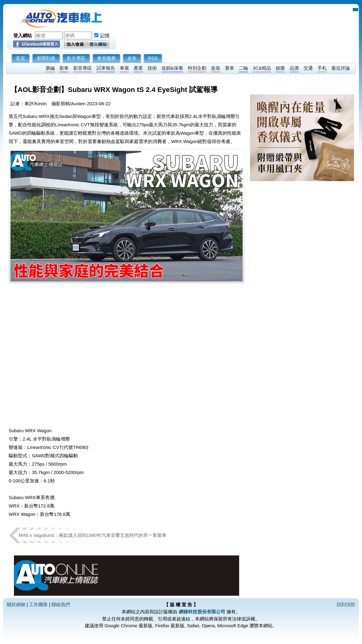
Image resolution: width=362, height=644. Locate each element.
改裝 (216, 68)
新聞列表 (46, 58)
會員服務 (106, 58)
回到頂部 (346, 605)
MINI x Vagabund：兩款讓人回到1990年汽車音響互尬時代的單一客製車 (93, 535)
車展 (124, 68)
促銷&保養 (172, 68)
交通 (308, 68)
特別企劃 (197, 68)
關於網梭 (16, 605)
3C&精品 (262, 68)
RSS (153, 58)
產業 (138, 68)
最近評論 (341, 68)
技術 (152, 68)
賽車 (230, 68)
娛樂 (280, 68)
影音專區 (83, 68)
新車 (64, 68)
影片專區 (76, 58)
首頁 (20, 58)
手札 (322, 68)
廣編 (50, 68)
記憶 (105, 35)
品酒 (294, 68)
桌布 (132, 58)
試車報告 (106, 68)
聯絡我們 (61, 605)
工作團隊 (38, 605)
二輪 (243, 68)
